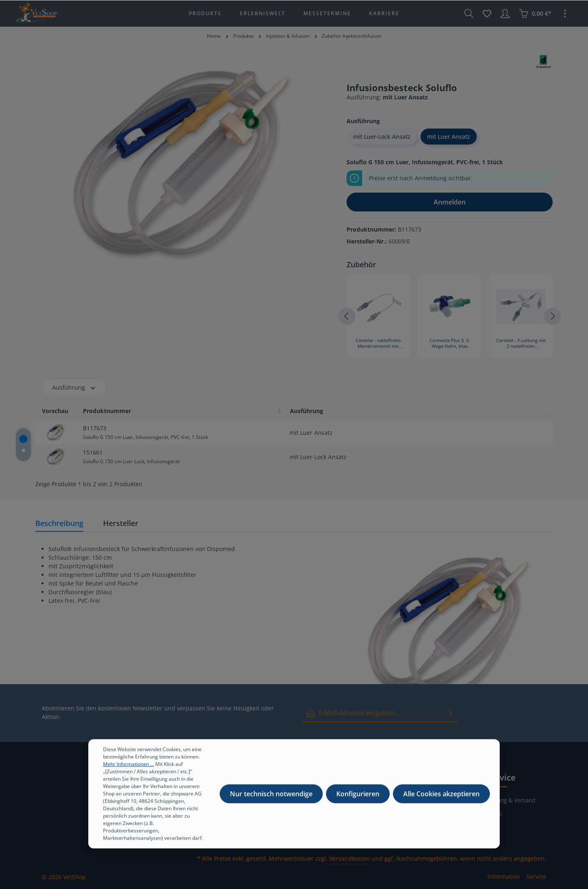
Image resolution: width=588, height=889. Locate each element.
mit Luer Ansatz (449, 137)
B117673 (95, 428)
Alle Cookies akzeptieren (441, 801)
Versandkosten (350, 858)
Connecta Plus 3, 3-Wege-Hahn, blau (450, 343)
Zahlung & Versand (511, 800)
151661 (93, 452)
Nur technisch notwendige (271, 801)
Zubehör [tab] (361, 264)
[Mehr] (565, 14)
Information (504, 876)
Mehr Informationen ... (129, 771)
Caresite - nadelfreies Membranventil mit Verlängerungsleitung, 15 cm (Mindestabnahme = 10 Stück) (378, 344)
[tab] (59, 524)
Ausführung (74, 387)
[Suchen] (469, 14)
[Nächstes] (552, 316)
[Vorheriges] (347, 316)
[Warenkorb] (535, 14)
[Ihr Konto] (505, 14)
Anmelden (450, 202)
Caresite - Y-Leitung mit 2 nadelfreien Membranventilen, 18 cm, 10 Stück (521, 344)
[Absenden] (450, 713)
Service (536, 876)
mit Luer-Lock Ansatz (382, 137)
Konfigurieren (358, 801)
